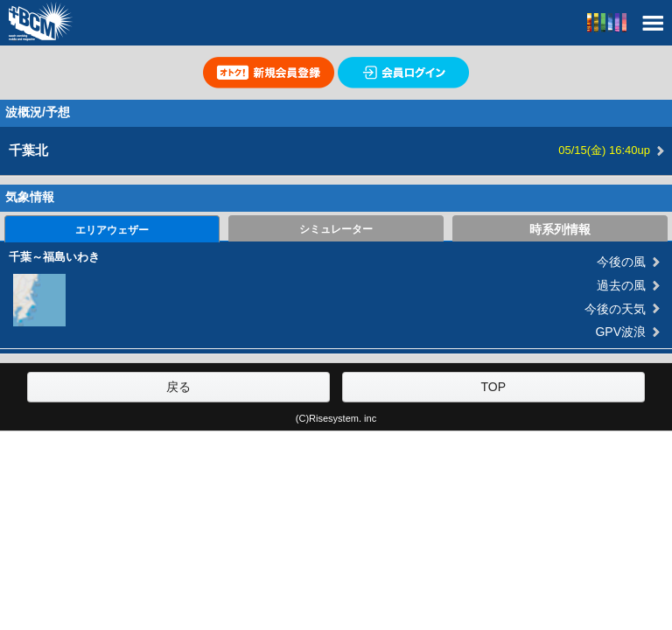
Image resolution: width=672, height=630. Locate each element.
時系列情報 (560, 229)
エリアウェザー (112, 230)
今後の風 (621, 262)
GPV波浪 (620, 332)
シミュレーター (336, 229)
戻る (178, 387)
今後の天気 (615, 309)
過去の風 (621, 285)
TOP (493, 387)
